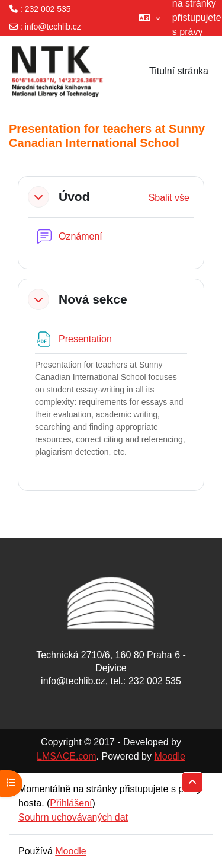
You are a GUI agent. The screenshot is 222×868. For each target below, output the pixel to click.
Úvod (74, 197)
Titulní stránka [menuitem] (179, 71)
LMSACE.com (66, 756)
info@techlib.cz (53, 27)
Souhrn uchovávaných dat (73, 817)
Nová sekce (93, 299)
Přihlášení (71, 803)
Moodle (169, 756)
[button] (149, 18)
